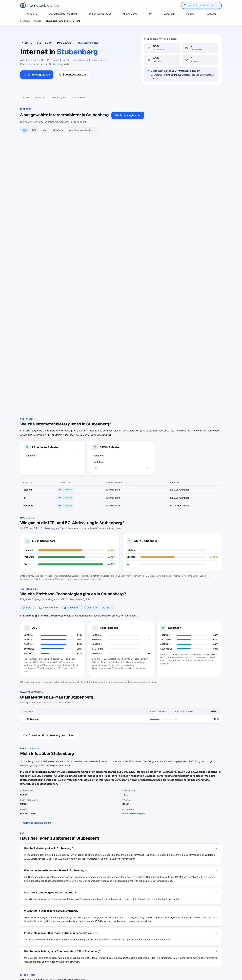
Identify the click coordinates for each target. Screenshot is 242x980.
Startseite (31, 14)
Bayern (28, 43)
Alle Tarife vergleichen (128, 115)
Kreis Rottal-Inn (44, 43)
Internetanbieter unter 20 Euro (105, 951)
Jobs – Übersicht (147, 946)
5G (36, 387)
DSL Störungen (98, 961)
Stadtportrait (78, 97)
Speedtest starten (72, 75)
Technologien (59, 97)
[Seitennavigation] (121, 98)
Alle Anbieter (130, 14)
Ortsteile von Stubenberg (37, 682)
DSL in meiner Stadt (100, 14)
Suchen (54, 960)
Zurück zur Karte (121, 907)
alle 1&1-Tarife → (77, 241)
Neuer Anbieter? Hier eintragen (154, 951)
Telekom (84, 758)
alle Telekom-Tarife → (80, 146)
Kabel (45, 130)
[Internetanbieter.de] (39, 5)
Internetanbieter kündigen (103, 946)
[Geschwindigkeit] (83, 130)
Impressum (192, 951)
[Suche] (35, 960)
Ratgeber (211, 14)
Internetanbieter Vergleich (63, 14)
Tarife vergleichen (37, 75)
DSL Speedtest (146, 941)
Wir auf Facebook (196, 941)
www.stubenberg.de (134, 672)
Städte (38, 21)
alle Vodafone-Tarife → (90, 200)
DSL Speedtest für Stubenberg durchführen (49, 594)
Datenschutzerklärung (198, 946)
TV (150, 14)
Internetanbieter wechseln (103, 941)
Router (190, 14)
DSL (34, 130)
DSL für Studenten (99, 956)
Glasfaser (58, 130)
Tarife (26, 97)
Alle (25, 130)
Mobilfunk (169, 14)
